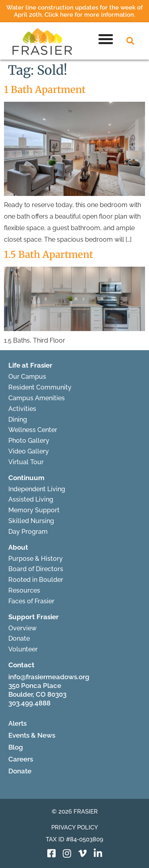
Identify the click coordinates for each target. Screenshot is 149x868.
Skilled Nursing (31, 521)
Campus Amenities (37, 398)
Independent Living (37, 489)
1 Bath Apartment (45, 90)
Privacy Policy (75, 827)
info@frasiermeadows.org (49, 677)
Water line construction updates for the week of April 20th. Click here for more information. (74, 11)
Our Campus (27, 377)
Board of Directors (36, 569)
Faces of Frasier (31, 601)
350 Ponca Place (35, 686)
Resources (24, 590)
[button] (106, 39)
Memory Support (34, 510)
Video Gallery (29, 451)
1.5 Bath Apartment (48, 255)
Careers (21, 759)
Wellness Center (33, 430)
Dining (18, 419)
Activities (22, 409)
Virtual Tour (26, 462)
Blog (16, 747)
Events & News (32, 735)
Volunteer (23, 649)
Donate (19, 638)
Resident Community (40, 387)
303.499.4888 (29, 703)
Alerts (17, 723)
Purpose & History (36, 559)
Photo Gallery (29, 441)
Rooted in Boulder (36, 580)
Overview (22, 628)
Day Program (28, 532)
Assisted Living (31, 499)
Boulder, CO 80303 (37, 694)
